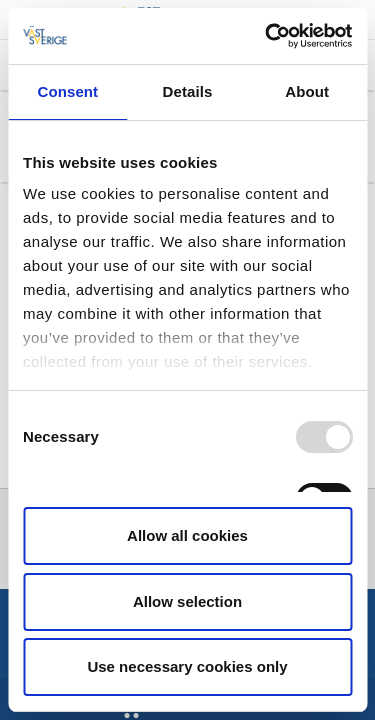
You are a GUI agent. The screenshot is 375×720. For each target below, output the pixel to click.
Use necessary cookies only (187, 666)
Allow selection (187, 601)
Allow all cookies (187, 535)
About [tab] (307, 91)
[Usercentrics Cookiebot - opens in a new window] (267, 36)
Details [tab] (188, 91)
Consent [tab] (67, 91)
